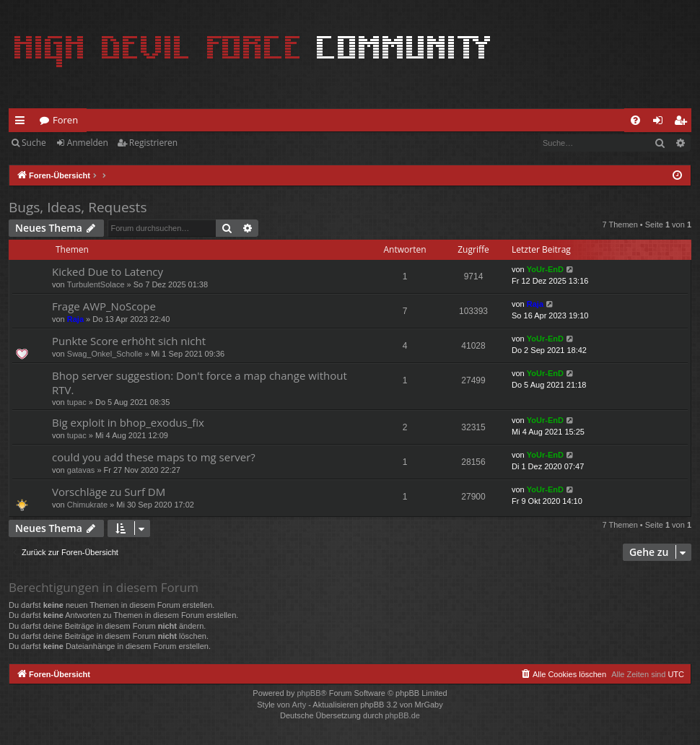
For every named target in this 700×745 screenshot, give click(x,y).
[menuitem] (635, 120)
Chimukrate (87, 505)
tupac (77, 402)
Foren (65, 120)
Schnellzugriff (23, 123)
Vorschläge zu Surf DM (109, 492)
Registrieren (153, 143)
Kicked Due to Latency (108, 271)
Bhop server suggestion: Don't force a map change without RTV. (200, 382)
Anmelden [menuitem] (662, 123)
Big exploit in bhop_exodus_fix (128, 422)
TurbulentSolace (96, 284)
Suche (34, 143)
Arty (299, 705)
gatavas (81, 470)
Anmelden (88, 143)
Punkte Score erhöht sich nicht (129, 341)
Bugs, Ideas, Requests (78, 207)
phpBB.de (403, 715)
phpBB (309, 693)
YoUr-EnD (545, 269)
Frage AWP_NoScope (104, 306)
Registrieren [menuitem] (683, 123)
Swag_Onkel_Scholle (105, 354)
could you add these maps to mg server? (154, 457)
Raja (75, 319)
